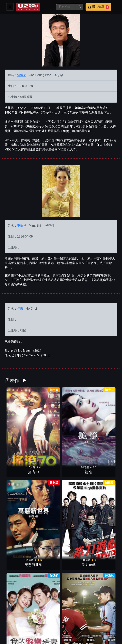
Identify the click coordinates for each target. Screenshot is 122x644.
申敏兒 (22, 226)
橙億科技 (67, 639)
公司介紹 (9, 624)
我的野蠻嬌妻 (18, 474)
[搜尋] (66, 7)
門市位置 (47, 616)
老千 (104, 474)
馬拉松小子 (18, 522)
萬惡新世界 (75, 427)
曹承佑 (22, 75)
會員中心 (28, 624)
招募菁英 (103, 616)
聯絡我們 (84, 616)
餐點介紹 (28, 616)
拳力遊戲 (104, 427)
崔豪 (20, 309)
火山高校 (61, 570)
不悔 (47, 522)
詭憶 (47, 427)
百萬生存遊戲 (75, 474)
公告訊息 (66, 616)
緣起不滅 (75, 522)
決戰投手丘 (47, 474)
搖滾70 (18, 427)
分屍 (104, 522)
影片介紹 (9, 616)
